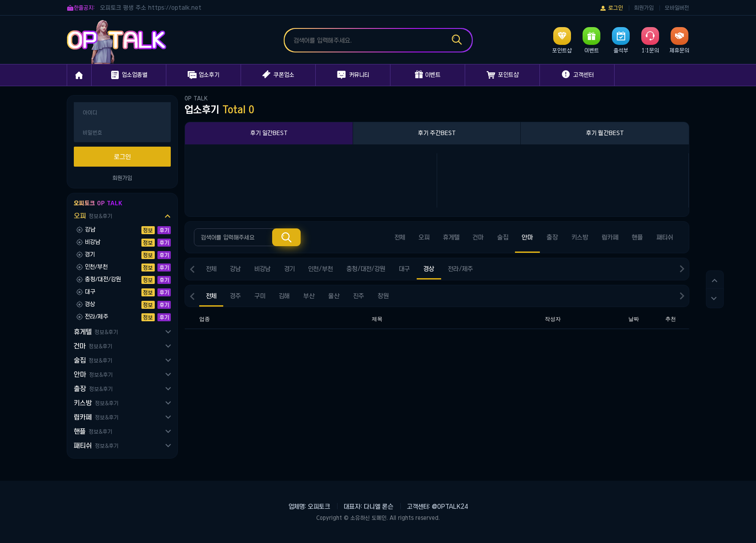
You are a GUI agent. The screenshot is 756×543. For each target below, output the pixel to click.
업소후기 (203, 75)
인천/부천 (321, 269)
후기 (164, 230)
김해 (284, 296)
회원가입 (644, 8)
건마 (93, 346)
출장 (93, 389)
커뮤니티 (353, 75)
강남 (235, 269)
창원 (383, 296)
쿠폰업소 (278, 75)
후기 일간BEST (269, 133)
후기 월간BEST (605, 133)
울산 (334, 296)
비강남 (263, 269)
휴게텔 (96, 332)
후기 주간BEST (437, 133)
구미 (260, 296)
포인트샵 (503, 75)
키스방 (96, 403)
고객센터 (577, 75)
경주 (235, 296)
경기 (290, 269)
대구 (404, 269)
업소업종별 (129, 75)
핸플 (93, 431)
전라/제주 (460, 269)
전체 (400, 237)
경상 (429, 269)
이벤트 (428, 75)
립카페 (96, 417)
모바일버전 (677, 8)
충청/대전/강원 (366, 269)
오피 (93, 216)
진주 (359, 296)
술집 (93, 360)
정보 (148, 230)
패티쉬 (96, 445)
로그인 (611, 8)
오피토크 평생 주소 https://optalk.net (151, 8)
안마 (93, 374)
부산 (309, 296)
